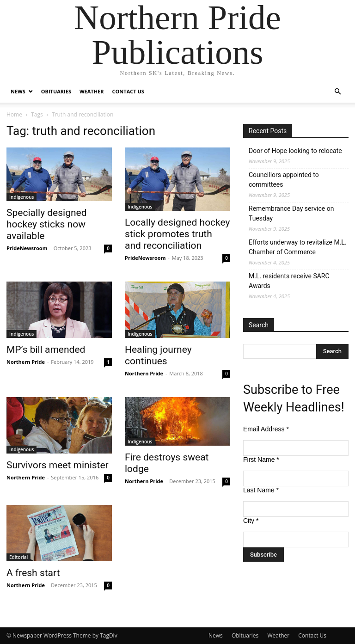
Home (14, 114)
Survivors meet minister (58, 465)
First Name (261, 460)
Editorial (18, 557)
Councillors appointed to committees (284, 180)
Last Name (261, 490)
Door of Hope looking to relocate (295, 151)
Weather (92, 91)
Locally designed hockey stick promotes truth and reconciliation (177, 234)
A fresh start (33, 573)
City (251, 521)
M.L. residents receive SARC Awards (289, 281)
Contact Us (128, 91)
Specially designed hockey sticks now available (47, 224)
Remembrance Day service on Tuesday (291, 213)
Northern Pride (26, 362)
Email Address (266, 429)
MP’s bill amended (46, 350)
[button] (337, 92)
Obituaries (56, 91)
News (18, 91)
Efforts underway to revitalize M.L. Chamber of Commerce (298, 247)
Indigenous (21, 197)
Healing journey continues (158, 355)
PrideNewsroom (27, 248)
